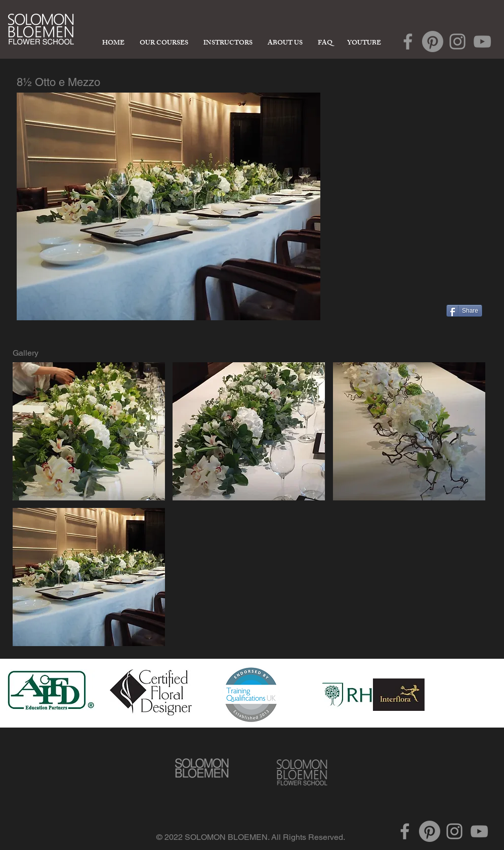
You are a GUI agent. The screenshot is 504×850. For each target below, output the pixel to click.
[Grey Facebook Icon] (408, 41)
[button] (89, 431)
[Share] (464, 311)
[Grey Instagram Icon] (457, 41)
